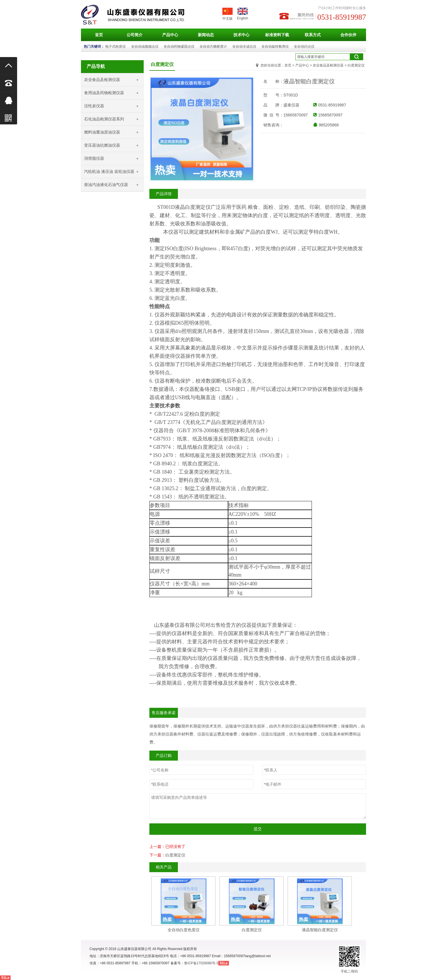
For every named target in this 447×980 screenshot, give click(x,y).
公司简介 (135, 35)
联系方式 (313, 35)
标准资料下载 (277, 35)
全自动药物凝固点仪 (179, 47)
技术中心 (241, 35)
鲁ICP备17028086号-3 (201, 963)
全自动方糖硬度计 (213, 47)
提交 (258, 829)
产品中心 (170, 35)
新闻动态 (206, 35)
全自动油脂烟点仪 (145, 47)
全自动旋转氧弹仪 (275, 47)
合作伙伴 (348, 35)
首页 (99, 35)
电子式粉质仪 (115, 47)
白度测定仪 (175, 855)
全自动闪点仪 (304, 47)
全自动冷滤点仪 (244, 47)
